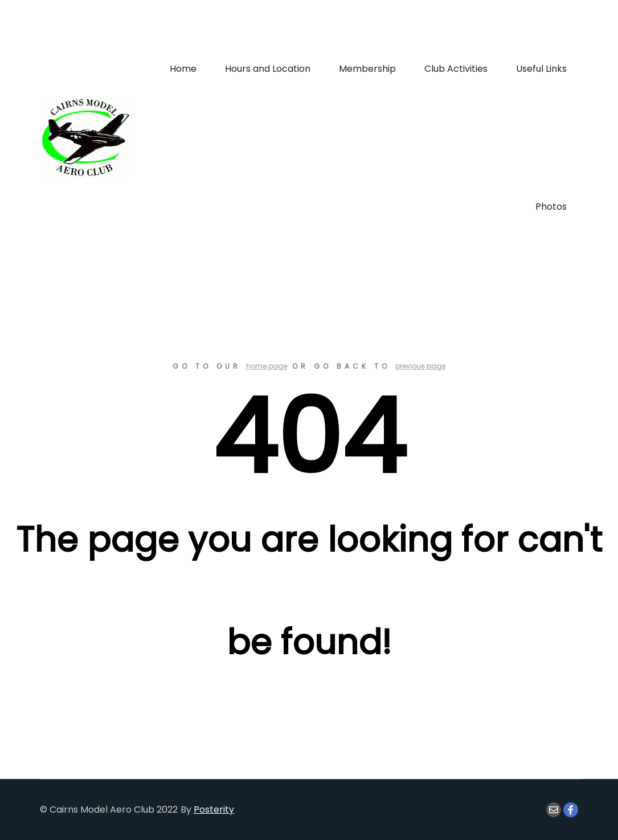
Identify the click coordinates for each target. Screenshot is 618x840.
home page (267, 366)
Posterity (214, 810)
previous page (420, 366)
